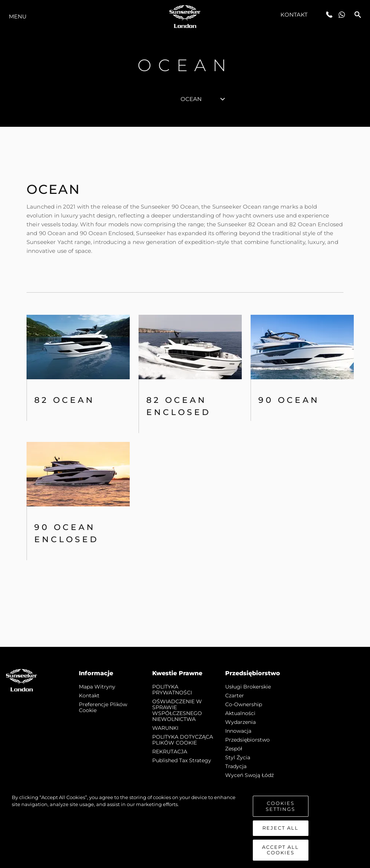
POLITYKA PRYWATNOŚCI (172, 690)
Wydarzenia (240, 722)
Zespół (234, 749)
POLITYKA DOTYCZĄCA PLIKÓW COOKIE (183, 740)
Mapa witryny (97, 687)
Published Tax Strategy (182, 760)
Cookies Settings (280, 806)
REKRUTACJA (170, 752)
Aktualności (240, 713)
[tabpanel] (185, 387)
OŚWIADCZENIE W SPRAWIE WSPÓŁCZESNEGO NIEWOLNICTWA (177, 710)
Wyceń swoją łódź (249, 775)
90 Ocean (289, 400)
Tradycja (236, 766)
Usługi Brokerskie (248, 687)
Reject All (280, 828)
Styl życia (238, 757)
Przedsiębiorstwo (247, 740)
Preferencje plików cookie (103, 707)
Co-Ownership (244, 704)
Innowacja (238, 731)
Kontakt (294, 15)
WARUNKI (165, 728)
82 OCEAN (64, 400)
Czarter (235, 696)
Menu (18, 16)
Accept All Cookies (280, 850)
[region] (185, 827)
